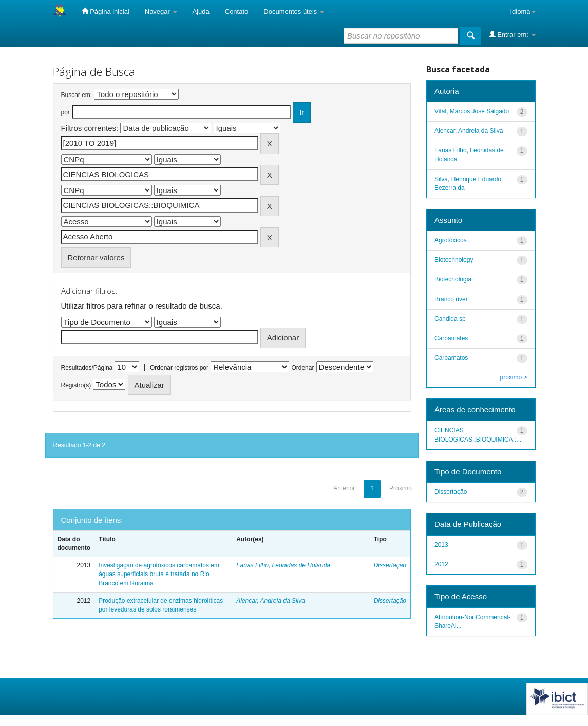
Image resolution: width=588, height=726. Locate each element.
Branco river (451, 299)
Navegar (161, 12)
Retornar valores (96, 257)
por (65, 112)
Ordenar (302, 368)
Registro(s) (76, 385)
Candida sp (450, 319)
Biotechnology (454, 260)
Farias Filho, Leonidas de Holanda (283, 565)
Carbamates (451, 338)
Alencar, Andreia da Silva (271, 601)
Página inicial (106, 11)
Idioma (523, 12)
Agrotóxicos (451, 240)
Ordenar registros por (179, 368)
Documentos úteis (294, 12)
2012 (441, 564)
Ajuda (201, 12)
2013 (441, 545)
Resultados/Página (87, 368)
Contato (237, 12)
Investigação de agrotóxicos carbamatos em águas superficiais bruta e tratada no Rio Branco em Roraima (159, 574)
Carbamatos (451, 358)
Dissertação (390, 565)
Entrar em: (512, 34)
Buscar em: (77, 95)
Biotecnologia (453, 279)
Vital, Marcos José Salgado (472, 111)
